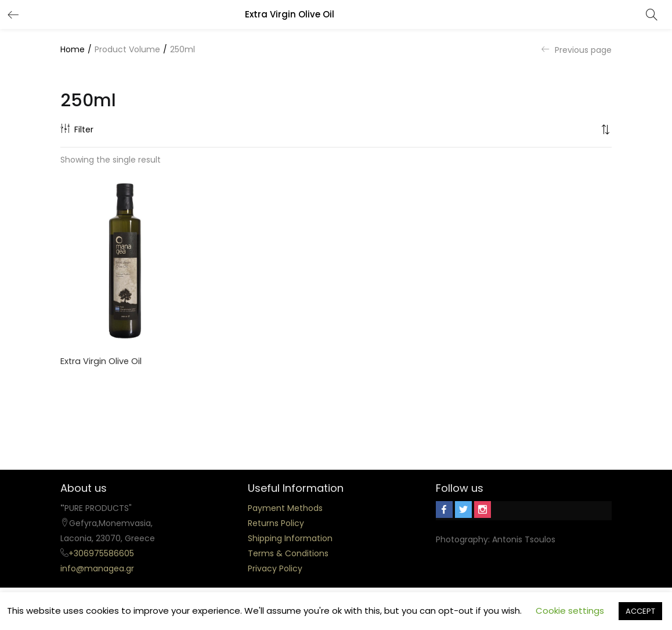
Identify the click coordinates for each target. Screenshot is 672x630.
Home (73, 49)
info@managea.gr (97, 568)
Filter (77, 129)
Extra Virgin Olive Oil (102, 361)
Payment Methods (285, 508)
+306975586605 (101, 553)
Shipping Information (290, 538)
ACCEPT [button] (640, 611)
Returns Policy (276, 523)
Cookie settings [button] (570, 611)
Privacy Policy (275, 568)
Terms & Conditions (288, 553)
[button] (606, 129)
